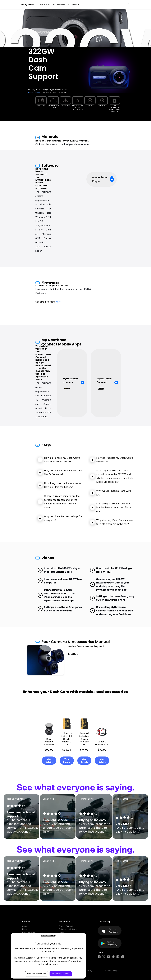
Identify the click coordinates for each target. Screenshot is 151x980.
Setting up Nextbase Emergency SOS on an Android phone (112, 598)
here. (59, 302)
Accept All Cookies (61, 974)
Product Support (66, 926)
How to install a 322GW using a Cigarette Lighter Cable (59, 570)
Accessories (59, 4)
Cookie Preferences (37, 974)
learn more (53, 964)
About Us (26, 926)
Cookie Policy (111, 971)
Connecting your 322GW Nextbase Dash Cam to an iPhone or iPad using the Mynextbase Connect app (56, 595)
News (25, 929)
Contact (62, 932)
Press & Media (29, 932)
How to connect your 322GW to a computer (60, 581)
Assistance (74, 4)
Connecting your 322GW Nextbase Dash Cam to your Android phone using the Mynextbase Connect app (109, 584)
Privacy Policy (86, 971)
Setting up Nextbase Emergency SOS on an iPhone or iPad (60, 609)
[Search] (129, 4)
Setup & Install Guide (68, 929)
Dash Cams (44, 4)
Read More (73, 654)
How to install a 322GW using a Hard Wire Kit (111, 570)
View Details (49, 760)
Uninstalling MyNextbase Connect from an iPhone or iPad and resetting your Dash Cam (111, 611)
